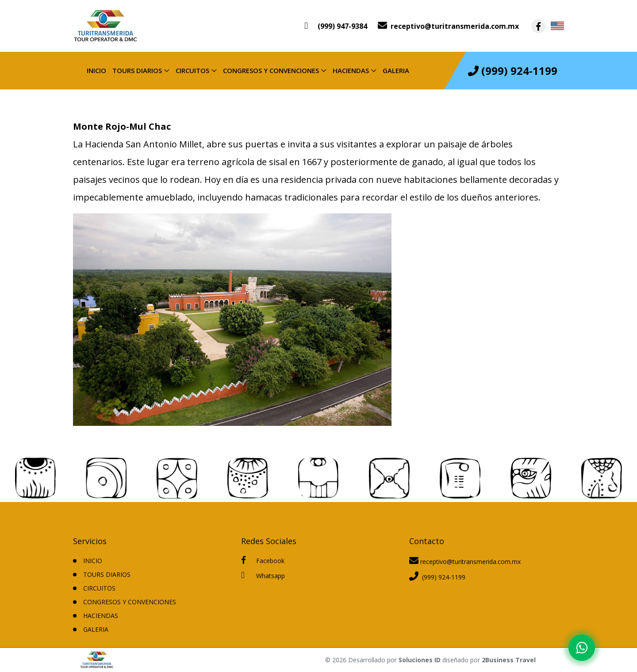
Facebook (263, 560)
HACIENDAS (351, 70)
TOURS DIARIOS (137, 70)
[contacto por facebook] (538, 26)
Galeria (396, 70)
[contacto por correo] (448, 26)
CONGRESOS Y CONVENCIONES (271, 70)
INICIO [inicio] (96, 70)
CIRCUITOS (192, 70)
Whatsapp (263, 575)
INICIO (93, 561)
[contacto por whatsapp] (336, 26)
